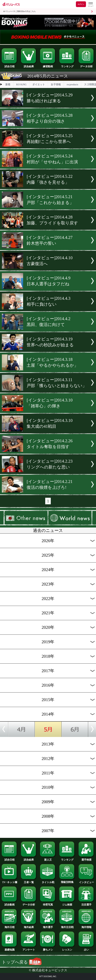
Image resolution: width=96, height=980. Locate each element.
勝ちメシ (48, 949)
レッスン (67, 949)
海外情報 (86, 926)
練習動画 (48, 65)
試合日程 (10, 65)
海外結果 (29, 926)
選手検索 (86, 859)
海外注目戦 (67, 926)
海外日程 (10, 926)
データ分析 (86, 65)
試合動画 (10, 903)
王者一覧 (29, 881)
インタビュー (86, 881)
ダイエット (39, 84)
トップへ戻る (22, 962)
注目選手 (86, 903)
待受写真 (48, 903)
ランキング (67, 65)
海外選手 (48, 926)
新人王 (48, 859)
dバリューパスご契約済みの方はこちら (20, 11)
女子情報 (56, 84)
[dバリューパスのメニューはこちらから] (90, 5)
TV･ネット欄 (10, 881)
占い (86, 949)
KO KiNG (21, 84)
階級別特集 (67, 881)
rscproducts (72, 84)
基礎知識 (10, 949)
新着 (8, 84)
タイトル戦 (48, 881)
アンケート (29, 949)
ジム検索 (67, 903)
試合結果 (29, 65)
